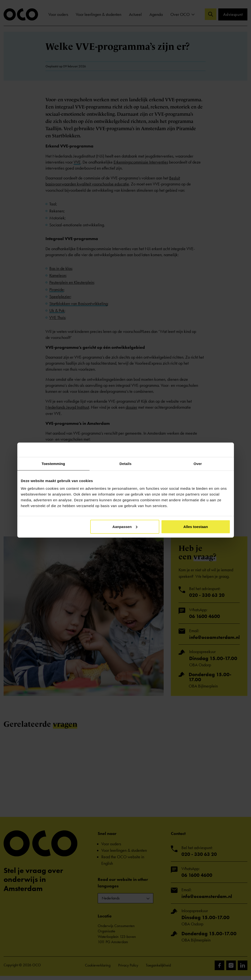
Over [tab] (198, 464)
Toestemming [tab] (53, 464)
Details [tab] (126, 464)
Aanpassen (125, 526)
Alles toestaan (196, 526)
